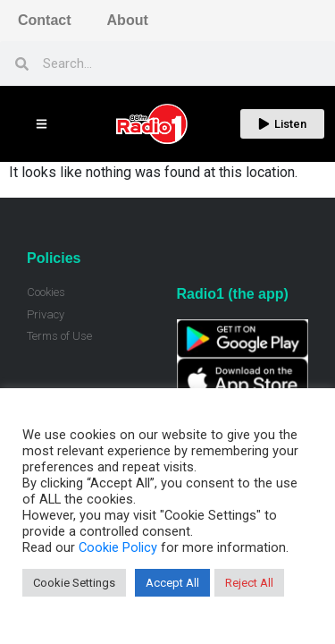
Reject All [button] (249, 583)
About (128, 20)
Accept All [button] (172, 583)
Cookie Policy (118, 547)
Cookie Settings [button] (74, 583)
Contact (45, 20)
